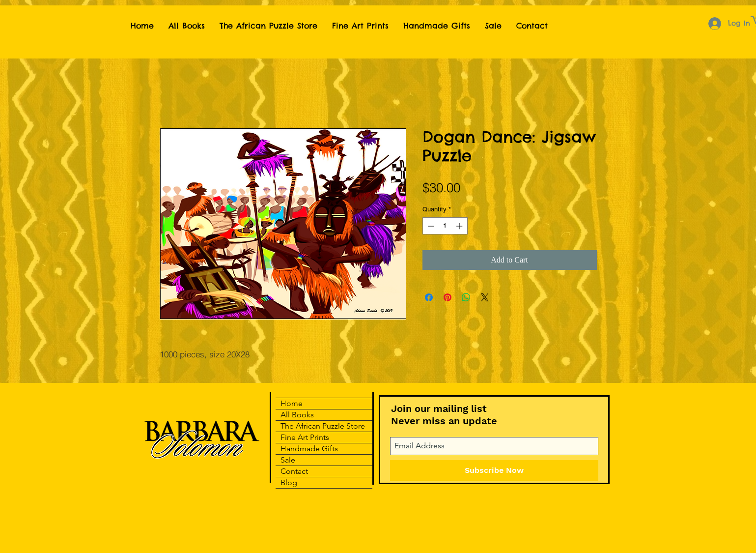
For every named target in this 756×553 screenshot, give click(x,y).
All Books (297, 415)
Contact (294, 471)
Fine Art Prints (305, 437)
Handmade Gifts (309, 449)
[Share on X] (485, 297)
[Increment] (460, 226)
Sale (288, 460)
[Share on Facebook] (429, 297)
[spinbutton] (445, 226)
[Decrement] (430, 226)
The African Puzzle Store (323, 426)
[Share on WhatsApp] (466, 297)
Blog (289, 482)
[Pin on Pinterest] (448, 297)
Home (292, 403)
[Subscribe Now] (494, 470)
